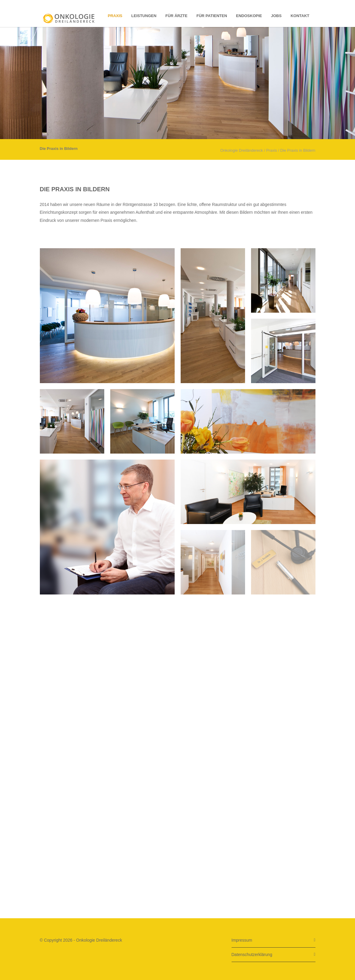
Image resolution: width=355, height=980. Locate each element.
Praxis (115, 16)
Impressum (242, 940)
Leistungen (144, 16)
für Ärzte (176, 16)
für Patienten (212, 16)
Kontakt (300, 16)
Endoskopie (249, 16)
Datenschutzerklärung (252, 955)
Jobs (276, 16)
